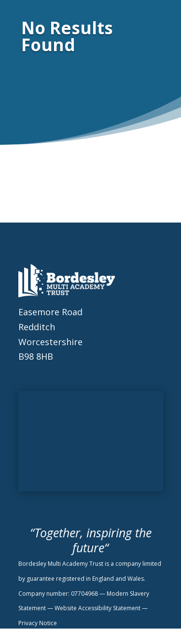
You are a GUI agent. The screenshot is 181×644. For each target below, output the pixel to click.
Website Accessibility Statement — (101, 608)
